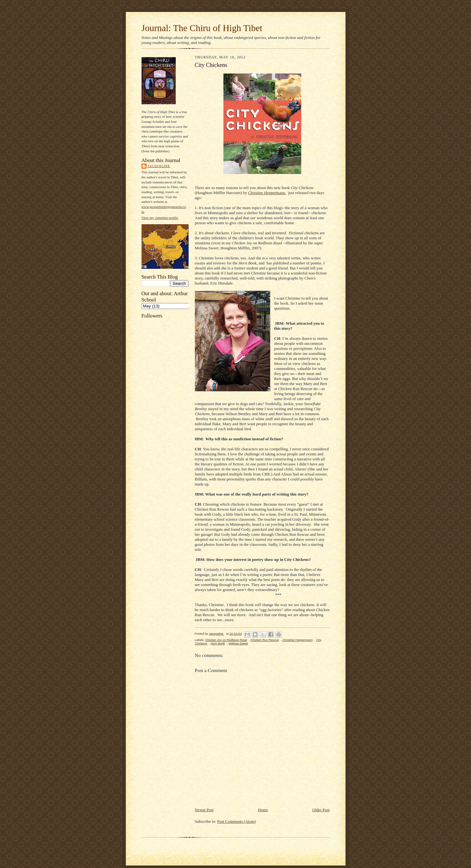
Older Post (321, 810)
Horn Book (218, 643)
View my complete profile (160, 218)
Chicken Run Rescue (265, 640)
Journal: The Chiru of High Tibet (202, 28)
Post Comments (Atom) (237, 821)
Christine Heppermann (267, 193)
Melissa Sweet (238, 643)
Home (263, 810)
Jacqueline (159, 166)
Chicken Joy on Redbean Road (226, 640)
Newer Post (204, 810)
